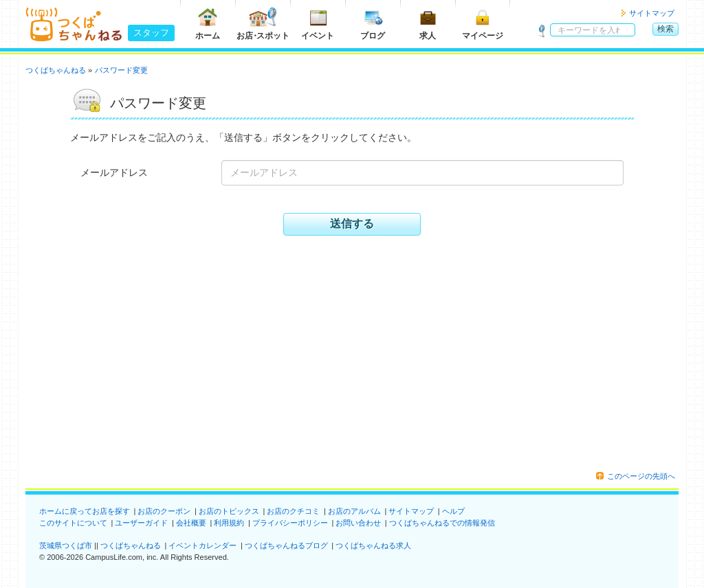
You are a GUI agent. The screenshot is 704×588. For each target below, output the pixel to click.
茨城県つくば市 (66, 545)
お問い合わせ (358, 523)
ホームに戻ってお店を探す (85, 511)
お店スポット (263, 24)
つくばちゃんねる (131, 545)
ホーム (208, 24)
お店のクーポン (164, 511)
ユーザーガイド (141, 523)
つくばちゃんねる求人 (373, 545)
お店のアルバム (354, 511)
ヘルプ (453, 511)
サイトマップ (652, 13)
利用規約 (229, 523)
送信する (352, 224)
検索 (665, 29)
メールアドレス (114, 172)
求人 (428, 24)
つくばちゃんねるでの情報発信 (442, 523)
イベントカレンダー (202, 545)
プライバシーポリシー (290, 523)
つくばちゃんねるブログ (286, 545)
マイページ (483, 24)
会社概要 (191, 523)
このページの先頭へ (641, 476)
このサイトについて (73, 523)
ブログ (373, 24)
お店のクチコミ (293, 511)
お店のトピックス (229, 511)
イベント (318, 24)
